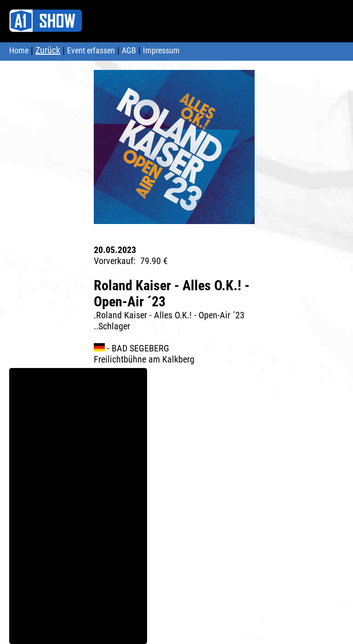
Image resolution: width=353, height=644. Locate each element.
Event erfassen (91, 50)
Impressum (161, 50)
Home (19, 50)
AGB (129, 50)
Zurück (48, 50)
